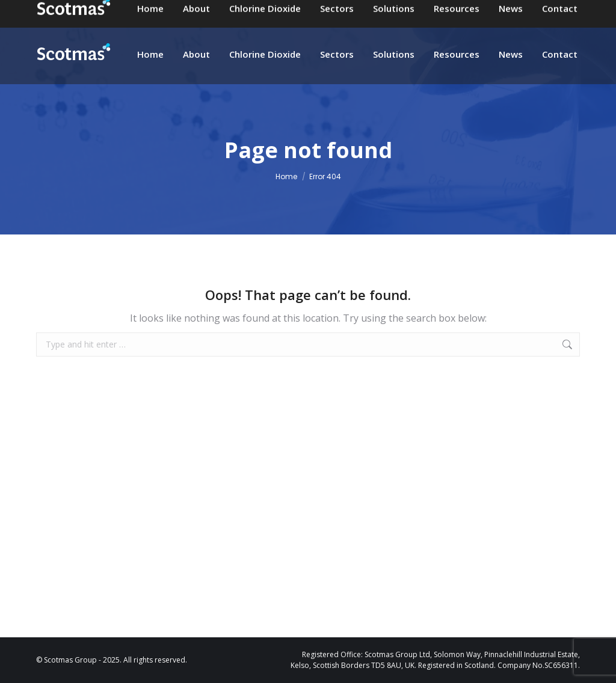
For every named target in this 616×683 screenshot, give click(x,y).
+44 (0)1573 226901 (456, 12)
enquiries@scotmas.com (332, 12)
